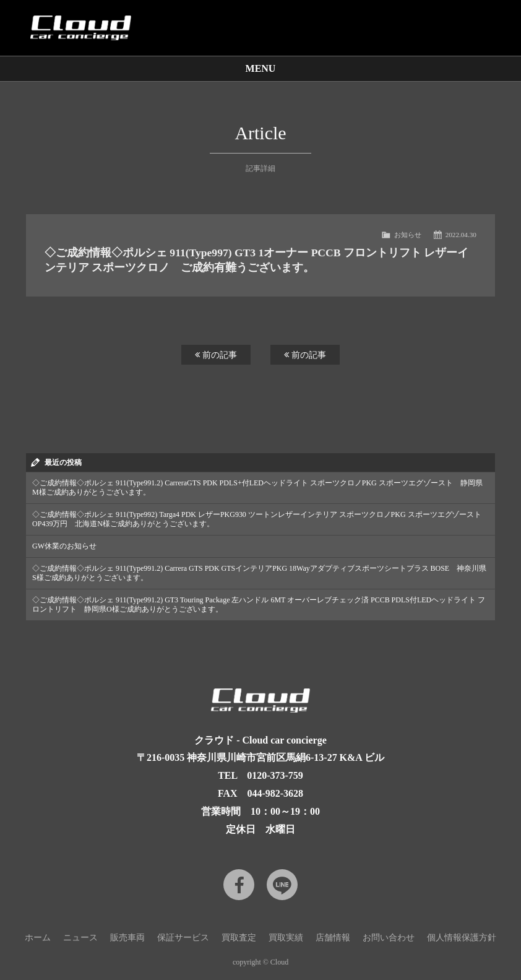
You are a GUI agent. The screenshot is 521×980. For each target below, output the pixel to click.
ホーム (38, 938)
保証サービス (183, 938)
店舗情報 (333, 938)
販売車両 (127, 938)
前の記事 (216, 355)
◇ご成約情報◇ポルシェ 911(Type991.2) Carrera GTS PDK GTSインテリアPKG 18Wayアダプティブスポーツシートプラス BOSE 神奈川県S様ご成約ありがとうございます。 (259, 573)
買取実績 (286, 938)
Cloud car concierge (80, 28)
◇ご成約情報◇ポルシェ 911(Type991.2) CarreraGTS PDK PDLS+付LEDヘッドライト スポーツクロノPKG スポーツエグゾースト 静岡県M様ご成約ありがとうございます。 (257, 488)
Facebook (239, 885)
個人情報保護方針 (462, 938)
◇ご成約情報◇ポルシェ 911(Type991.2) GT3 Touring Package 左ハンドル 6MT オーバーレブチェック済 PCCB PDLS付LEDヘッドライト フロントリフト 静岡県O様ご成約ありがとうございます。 (259, 605)
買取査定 (239, 938)
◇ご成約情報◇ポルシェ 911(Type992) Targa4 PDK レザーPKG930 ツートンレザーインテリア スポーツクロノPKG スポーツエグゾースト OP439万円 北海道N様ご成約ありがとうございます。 (257, 519)
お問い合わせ (389, 938)
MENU (261, 68)
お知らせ (408, 235)
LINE (282, 885)
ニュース (80, 938)
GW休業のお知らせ (64, 546)
